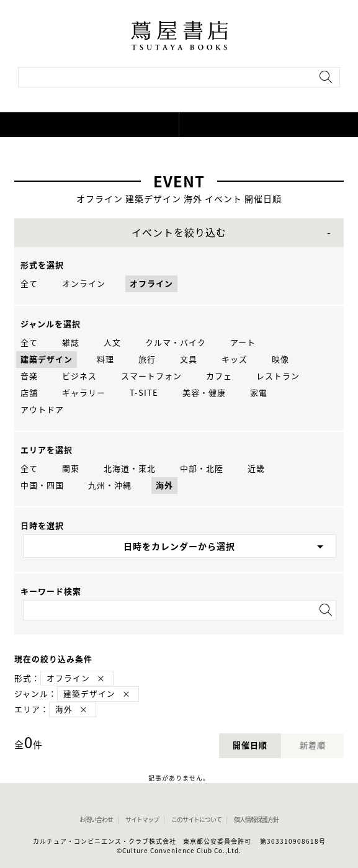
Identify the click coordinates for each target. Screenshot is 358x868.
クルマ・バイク (176, 343)
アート (243, 343)
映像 (280, 360)
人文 (112, 343)
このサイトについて (196, 820)
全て (29, 284)
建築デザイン (47, 360)
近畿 (256, 469)
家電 (259, 393)
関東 (71, 469)
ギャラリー (84, 393)
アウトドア (42, 410)
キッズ (235, 360)
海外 (164, 485)
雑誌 (71, 343)
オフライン (151, 284)
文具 (189, 360)
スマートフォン (151, 376)
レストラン (278, 376)
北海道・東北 (130, 469)
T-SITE (144, 393)
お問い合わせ (96, 820)
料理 (105, 360)
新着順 (313, 745)
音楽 (29, 376)
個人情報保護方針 (256, 820)
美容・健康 (204, 393)
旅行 (147, 360)
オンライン (84, 284)
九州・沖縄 (110, 485)
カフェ (219, 376)
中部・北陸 (202, 469)
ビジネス (79, 376)
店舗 (29, 393)
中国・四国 (42, 485)
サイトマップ (142, 820)
